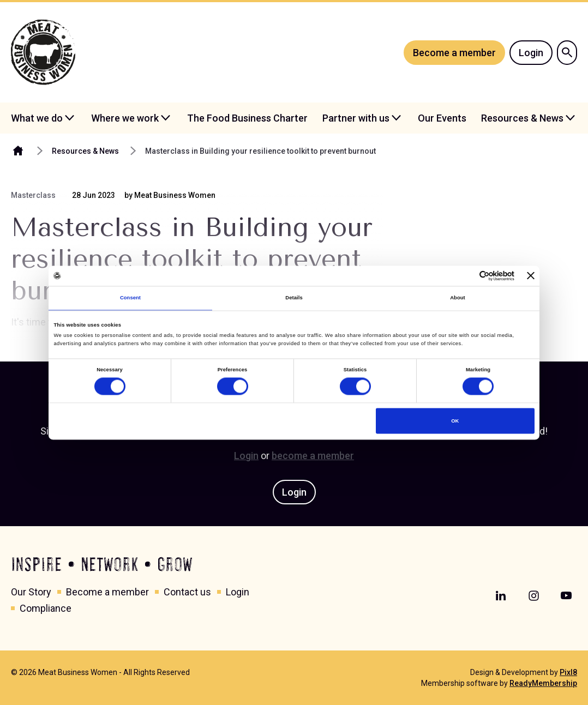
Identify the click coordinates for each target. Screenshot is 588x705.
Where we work (125, 118)
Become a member (454, 53)
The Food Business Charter (247, 118)
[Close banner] (531, 276)
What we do (37, 118)
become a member (313, 456)
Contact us (187, 592)
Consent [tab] (130, 298)
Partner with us (356, 118)
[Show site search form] (567, 53)
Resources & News (522, 118)
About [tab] (458, 298)
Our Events (442, 118)
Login (531, 53)
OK (455, 421)
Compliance (46, 608)
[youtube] (566, 596)
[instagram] (533, 596)
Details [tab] (294, 298)
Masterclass (33, 195)
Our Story (31, 592)
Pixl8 (568, 672)
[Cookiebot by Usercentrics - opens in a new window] (467, 276)
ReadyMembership (543, 683)
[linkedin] (501, 596)
